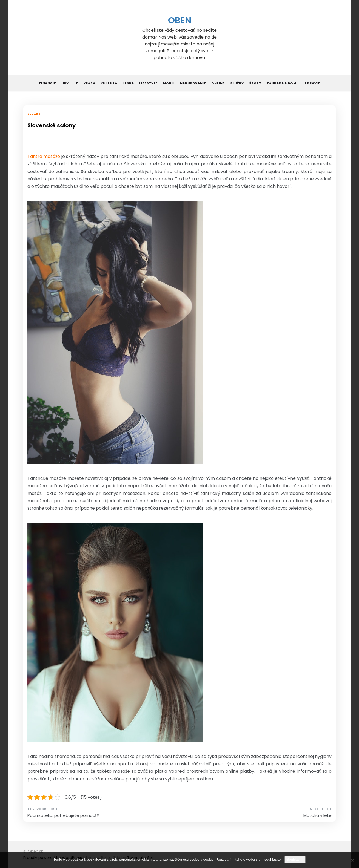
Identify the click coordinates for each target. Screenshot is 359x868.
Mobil (169, 83)
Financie (47, 83)
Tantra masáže (44, 156)
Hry (65, 83)
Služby (237, 83)
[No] (352, 860)
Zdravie (312, 83)
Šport (255, 83)
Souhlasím (295, 859)
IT (76, 83)
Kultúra (109, 83)
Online (218, 83)
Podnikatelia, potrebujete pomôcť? (63, 815)
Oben (180, 20)
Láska (128, 83)
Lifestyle (148, 83)
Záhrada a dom (282, 83)
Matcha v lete (317, 815)
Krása (89, 83)
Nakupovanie (193, 83)
